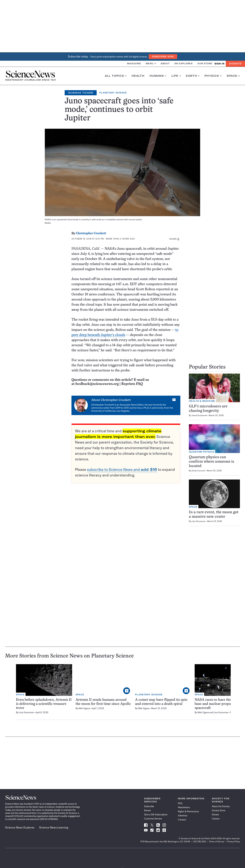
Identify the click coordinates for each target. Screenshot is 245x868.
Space (233, 76)
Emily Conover (198, 471)
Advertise (183, 815)
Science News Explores (20, 827)
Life (176, 76)
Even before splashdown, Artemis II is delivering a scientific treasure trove (44, 704)
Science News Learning (54, 827)
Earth (193, 76)
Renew (147, 810)
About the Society (221, 806)
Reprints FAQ (132, 384)
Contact (182, 820)
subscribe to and (122, 469)
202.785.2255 (200, 841)
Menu (151, 63)
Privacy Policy (234, 841)
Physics (213, 76)
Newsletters (184, 807)
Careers (216, 819)
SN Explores (183, 63)
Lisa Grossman (199, 521)
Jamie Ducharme (199, 415)
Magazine (134, 63)
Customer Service (153, 819)
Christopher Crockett (91, 233)
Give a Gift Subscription (156, 814)
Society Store (219, 810)
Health (138, 76)
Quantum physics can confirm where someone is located (211, 462)
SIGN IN (219, 64)
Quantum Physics (202, 452)
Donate (235, 64)
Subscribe (149, 806)
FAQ (180, 803)
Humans (158, 76)
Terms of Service (217, 841)
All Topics (116, 76)
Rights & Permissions (189, 811)
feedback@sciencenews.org (97, 384)
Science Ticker (81, 93)
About (165, 63)
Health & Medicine (202, 401)
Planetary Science (113, 93)
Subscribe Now (163, 57)
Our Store (205, 63)
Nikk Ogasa (84, 708)
